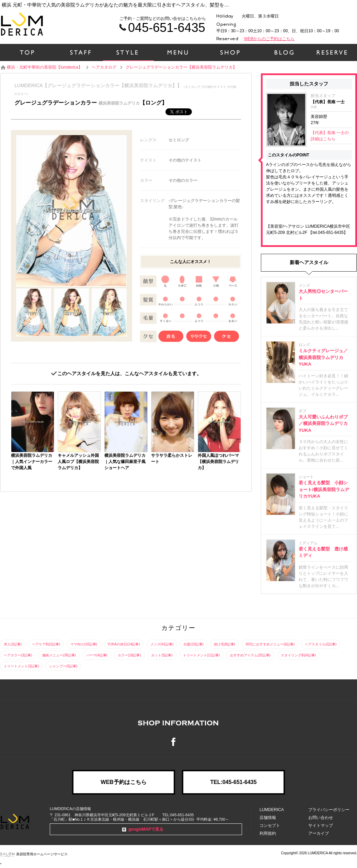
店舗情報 (268, 818)
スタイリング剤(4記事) (298, 655)
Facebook (178, 742)
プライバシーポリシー (329, 810)
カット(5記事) (162, 655)
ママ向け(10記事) (84, 644)
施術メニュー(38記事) (59, 655)
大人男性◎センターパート (323, 295)
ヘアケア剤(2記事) (46, 644)
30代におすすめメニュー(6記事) (270, 644)
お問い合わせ (321, 818)
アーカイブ (319, 833)
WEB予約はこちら (123, 782)
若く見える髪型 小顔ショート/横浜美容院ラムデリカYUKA (324, 489)
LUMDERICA (272, 810)
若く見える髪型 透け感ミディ (323, 552)
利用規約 (268, 833)
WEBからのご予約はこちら (269, 39)
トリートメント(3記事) (21, 666)
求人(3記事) (13, 644)
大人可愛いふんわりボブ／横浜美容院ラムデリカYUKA (323, 424)
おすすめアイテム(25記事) (250, 655)
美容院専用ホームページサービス (34, 854)
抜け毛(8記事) (224, 644)
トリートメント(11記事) (201, 655)
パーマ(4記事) (97, 655)
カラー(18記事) (129, 655)
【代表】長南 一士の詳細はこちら (330, 136)
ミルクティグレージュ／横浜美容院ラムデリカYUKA (323, 357)
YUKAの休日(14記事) (124, 644)
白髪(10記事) (194, 644)
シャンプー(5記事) (63, 666)
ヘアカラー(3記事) (18, 655)
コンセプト (270, 825)
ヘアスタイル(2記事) (321, 644)
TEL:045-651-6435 (233, 782)
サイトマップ (321, 825)
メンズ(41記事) (162, 644)
